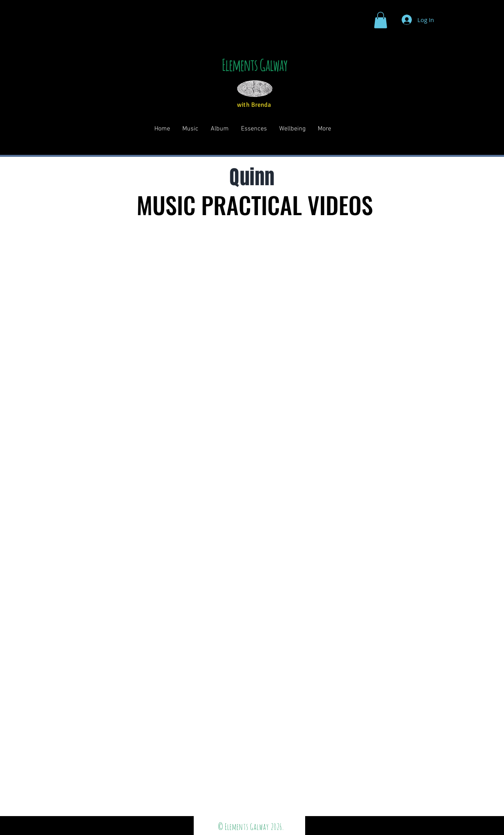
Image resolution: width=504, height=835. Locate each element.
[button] (381, 20)
